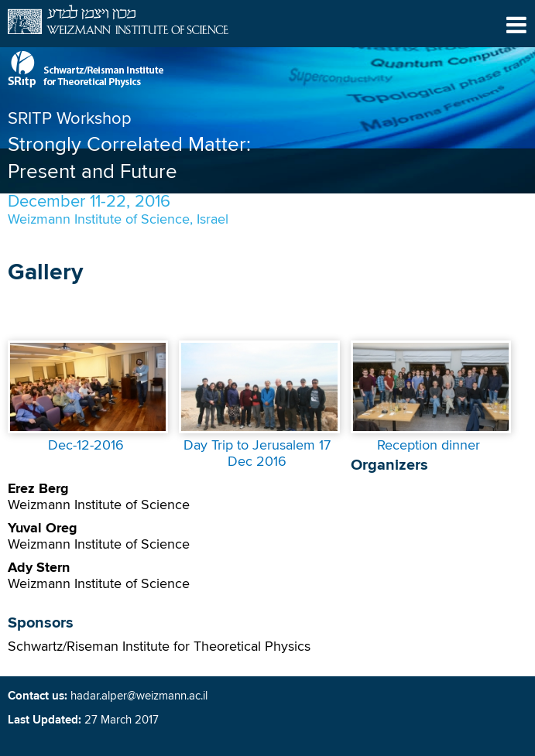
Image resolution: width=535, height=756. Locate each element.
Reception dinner (429, 446)
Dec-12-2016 (86, 446)
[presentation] (88, 429)
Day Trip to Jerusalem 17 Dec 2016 (257, 454)
